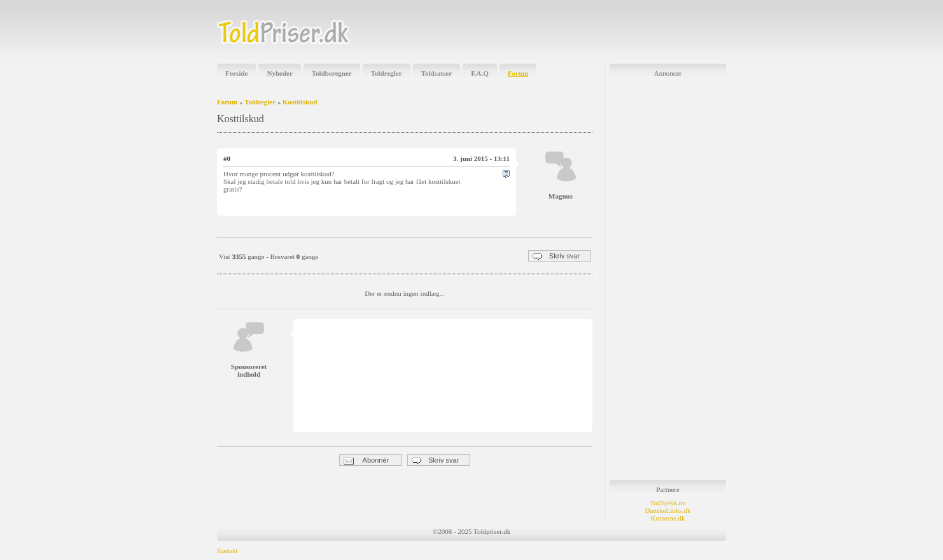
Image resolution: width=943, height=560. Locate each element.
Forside (236, 73)
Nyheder (279, 73)
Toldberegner (332, 73)
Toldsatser (437, 73)
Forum (518, 73)
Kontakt (227, 551)
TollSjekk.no (667, 503)
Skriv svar (556, 256)
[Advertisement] (577, 32)
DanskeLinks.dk (668, 510)
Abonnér (366, 460)
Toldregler (387, 73)
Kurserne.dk (667, 518)
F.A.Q (480, 73)
